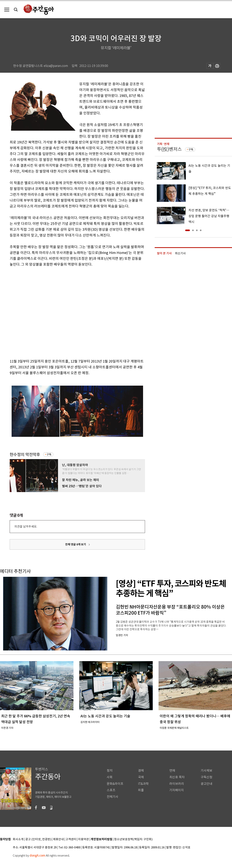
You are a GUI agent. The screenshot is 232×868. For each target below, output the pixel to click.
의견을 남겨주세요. (26, 526)
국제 (141, 777)
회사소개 (18, 839)
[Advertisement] (39, 312)
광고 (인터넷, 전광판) (38, 839)
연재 (172, 771)
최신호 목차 (177, 777)
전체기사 (113, 797)
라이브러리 (177, 784)
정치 (110, 771)
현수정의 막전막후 (25, 455)
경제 (141, 771)
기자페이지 (177, 790)
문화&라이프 (115, 784)
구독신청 (206, 777)
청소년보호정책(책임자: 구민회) (133, 839)
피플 (141, 790)
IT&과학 (143, 784)
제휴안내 (58, 839)
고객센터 (71, 839)
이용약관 (84, 839)
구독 (49, 454)
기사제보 (206, 771)
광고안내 (206, 784)
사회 (110, 777)
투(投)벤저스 (169, 149)
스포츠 (111, 790)
